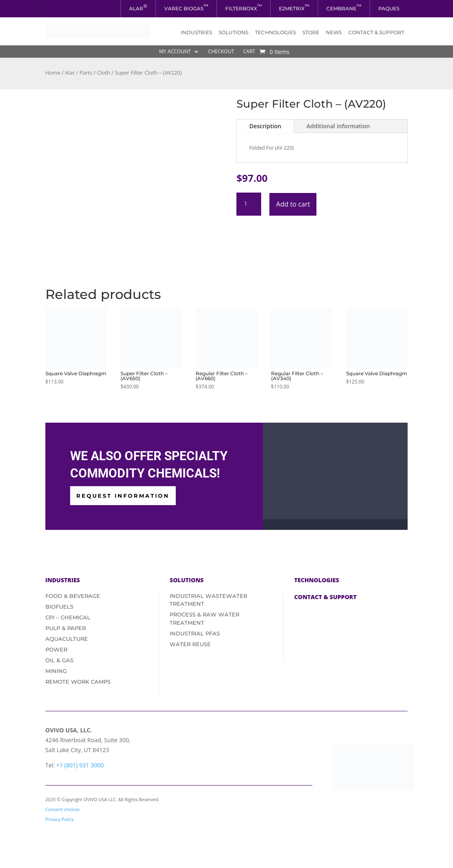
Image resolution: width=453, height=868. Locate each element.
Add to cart (293, 204)
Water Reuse (190, 644)
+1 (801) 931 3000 (80, 765)
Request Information (123, 496)
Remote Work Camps (78, 682)
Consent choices (63, 809)
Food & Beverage (73, 596)
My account (175, 52)
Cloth (104, 73)
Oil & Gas (59, 660)
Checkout (221, 52)
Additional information (338, 126)
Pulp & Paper (66, 628)
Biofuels (59, 607)
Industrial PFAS (195, 633)
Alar (70, 73)
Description (265, 126)
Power (56, 649)
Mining (56, 671)
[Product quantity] (249, 204)
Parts (86, 73)
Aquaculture (67, 639)
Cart (249, 52)
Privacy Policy (60, 819)
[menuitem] (138, 9)
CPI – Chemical (68, 617)
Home (53, 73)
